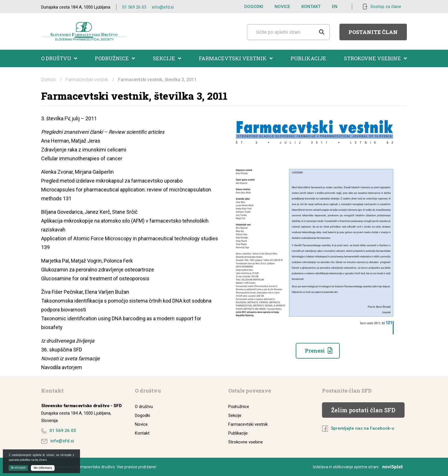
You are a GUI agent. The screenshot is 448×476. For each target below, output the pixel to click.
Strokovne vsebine (375, 58)
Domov (49, 80)
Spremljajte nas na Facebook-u (363, 428)
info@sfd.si (163, 7)
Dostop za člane (386, 7)
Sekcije (167, 58)
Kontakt (311, 7)
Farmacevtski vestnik (236, 58)
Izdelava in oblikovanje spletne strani (360, 467)
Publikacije (308, 58)
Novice (282, 7)
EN (335, 7)
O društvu (59, 58)
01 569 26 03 (134, 7)
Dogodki (254, 7)
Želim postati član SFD (363, 410)
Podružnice (115, 58)
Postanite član (373, 32)
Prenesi (315, 351)
